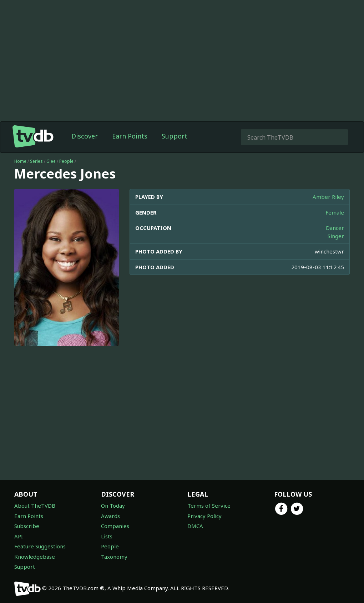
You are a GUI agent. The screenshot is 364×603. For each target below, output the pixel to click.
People (66, 161)
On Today (113, 506)
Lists (107, 536)
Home (20, 161)
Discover (85, 136)
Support (175, 136)
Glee (51, 161)
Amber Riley (328, 197)
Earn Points (130, 136)
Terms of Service (209, 506)
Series (36, 161)
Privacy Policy (204, 516)
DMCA (195, 526)
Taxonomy (114, 557)
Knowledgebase (35, 557)
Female (335, 212)
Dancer (335, 228)
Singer (336, 236)
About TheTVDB (35, 506)
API (19, 536)
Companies (115, 526)
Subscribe (27, 526)
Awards (110, 516)
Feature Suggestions (40, 546)
